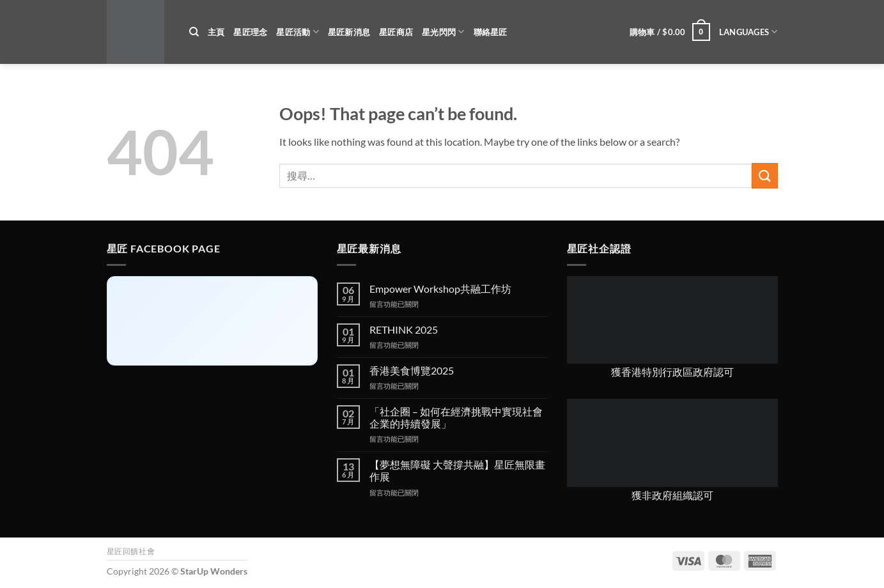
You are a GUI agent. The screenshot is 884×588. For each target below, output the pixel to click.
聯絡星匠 (491, 32)
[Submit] (764, 175)
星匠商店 (396, 32)
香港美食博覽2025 (412, 370)
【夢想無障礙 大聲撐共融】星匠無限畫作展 (457, 470)
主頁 (216, 32)
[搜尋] (194, 32)
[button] (670, 32)
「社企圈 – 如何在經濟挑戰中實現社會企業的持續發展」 (456, 417)
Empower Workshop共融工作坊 (440, 289)
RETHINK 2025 (404, 329)
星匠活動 (297, 32)
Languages (748, 32)
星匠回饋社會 (131, 551)
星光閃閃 (443, 32)
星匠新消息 (349, 32)
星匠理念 (250, 32)
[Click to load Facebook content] (212, 321)
